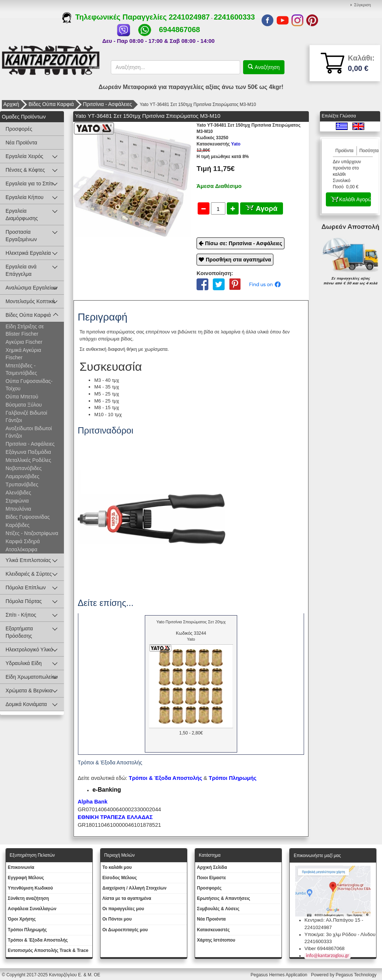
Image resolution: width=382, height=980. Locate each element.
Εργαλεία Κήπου (25, 197)
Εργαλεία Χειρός (24, 156)
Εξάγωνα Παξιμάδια (28, 452)
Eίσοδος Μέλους (120, 878)
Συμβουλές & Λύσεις (218, 909)
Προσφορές (19, 129)
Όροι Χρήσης (22, 919)
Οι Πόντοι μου (117, 919)
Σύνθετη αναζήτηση (28, 898)
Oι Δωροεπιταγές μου (125, 930)
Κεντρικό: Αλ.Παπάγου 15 (332, 920)
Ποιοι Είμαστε (212, 878)
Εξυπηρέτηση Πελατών (32, 855)
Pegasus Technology (357, 975)
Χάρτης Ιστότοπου (216, 940)
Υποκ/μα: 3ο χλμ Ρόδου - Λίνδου (340, 934)
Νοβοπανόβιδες (24, 468)
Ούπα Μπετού (22, 397)
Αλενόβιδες (18, 493)
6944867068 (179, 30)
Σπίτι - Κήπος (21, 615)
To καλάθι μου (117, 867)
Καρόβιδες (18, 525)
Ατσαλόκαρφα (21, 549)
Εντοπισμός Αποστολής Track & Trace (48, 950)
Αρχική (11, 104)
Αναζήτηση (266, 67)
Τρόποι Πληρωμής (233, 778)
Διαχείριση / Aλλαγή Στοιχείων (134, 888)
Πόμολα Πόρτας (24, 601)
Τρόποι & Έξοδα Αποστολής (38, 940)
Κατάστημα (210, 855)
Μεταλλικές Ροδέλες (28, 460)
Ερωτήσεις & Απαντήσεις (224, 898)
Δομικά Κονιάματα (26, 704)
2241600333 (234, 17)
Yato (219, 144)
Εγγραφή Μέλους (26, 878)
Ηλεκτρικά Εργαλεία (28, 253)
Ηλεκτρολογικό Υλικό (29, 650)
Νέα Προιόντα (211, 919)
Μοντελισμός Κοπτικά (30, 301)
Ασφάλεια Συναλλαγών (32, 909)
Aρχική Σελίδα (212, 867)
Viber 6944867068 (325, 948)
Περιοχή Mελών (120, 855)
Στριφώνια (17, 501)
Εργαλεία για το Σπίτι (29, 184)
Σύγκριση (363, 5)
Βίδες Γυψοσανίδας (28, 517)
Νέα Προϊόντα (21, 143)
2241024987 (189, 17)
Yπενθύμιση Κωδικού (30, 888)
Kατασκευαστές (213, 930)
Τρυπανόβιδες (22, 484)
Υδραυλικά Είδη (24, 663)
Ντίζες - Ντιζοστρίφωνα (32, 533)
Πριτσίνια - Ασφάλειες (108, 104)
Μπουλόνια (18, 509)
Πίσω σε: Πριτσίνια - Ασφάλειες (244, 243)
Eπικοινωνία (21, 867)
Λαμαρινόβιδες (22, 476)
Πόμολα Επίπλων (26, 587)
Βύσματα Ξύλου (24, 405)
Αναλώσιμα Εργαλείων (31, 288)
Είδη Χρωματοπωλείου (32, 677)
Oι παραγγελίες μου (123, 909)
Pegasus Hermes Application (279, 975)
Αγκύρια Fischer (24, 342)
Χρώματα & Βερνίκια (29, 691)
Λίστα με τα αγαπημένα (127, 898)
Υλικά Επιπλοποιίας (28, 560)
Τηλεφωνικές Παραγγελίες (115, 17)
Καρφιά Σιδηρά (23, 541)
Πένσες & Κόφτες (25, 170)
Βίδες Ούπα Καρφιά (51, 104)
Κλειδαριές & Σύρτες (29, 574)
